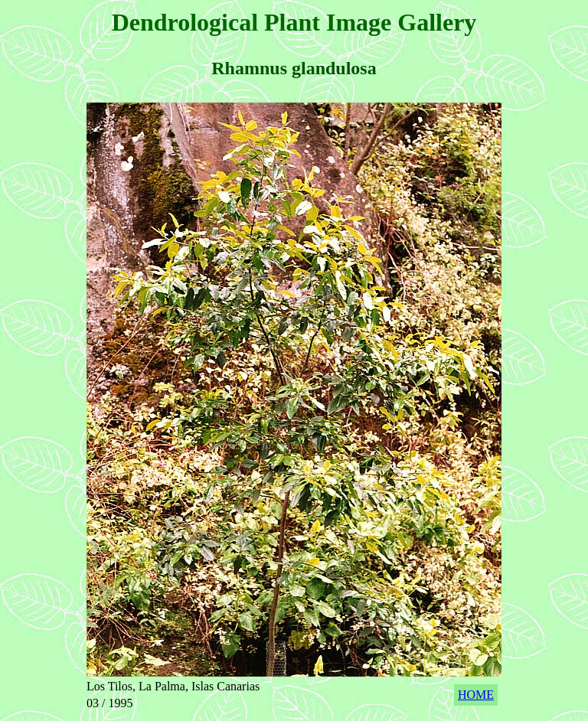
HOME (476, 695)
